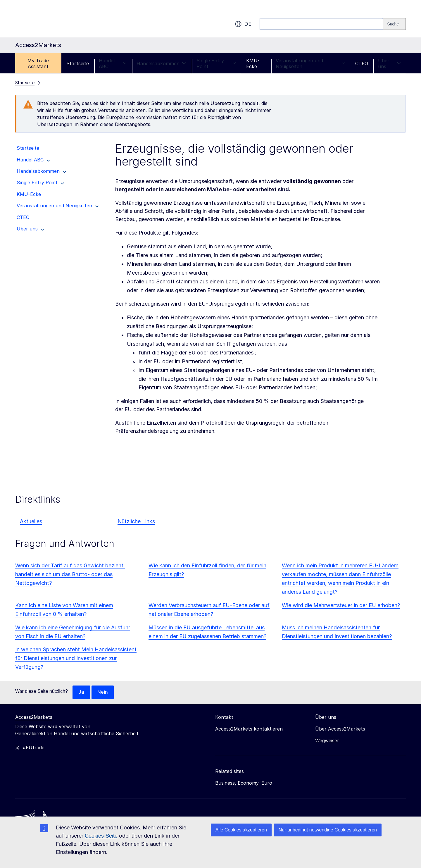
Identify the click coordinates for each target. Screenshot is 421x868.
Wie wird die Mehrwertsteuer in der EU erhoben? (341, 605)
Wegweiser (327, 741)
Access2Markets (34, 717)
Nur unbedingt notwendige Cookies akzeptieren (328, 830)
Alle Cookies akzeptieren (241, 830)
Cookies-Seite (101, 836)
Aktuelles (31, 521)
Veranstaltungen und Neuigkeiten (310, 63)
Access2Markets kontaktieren (249, 729)
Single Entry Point (216, 63)
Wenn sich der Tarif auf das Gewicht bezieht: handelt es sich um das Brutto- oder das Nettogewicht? (70, 574)
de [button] (243, 24)
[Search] (394, 24)
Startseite (78, 63)
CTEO (362, 63)
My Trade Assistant (38, 63)
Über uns (389, 63)
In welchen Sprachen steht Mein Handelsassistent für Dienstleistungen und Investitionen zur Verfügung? (76, 658)
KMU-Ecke (253, 63)
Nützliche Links (136, 521)
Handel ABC (113, 63)
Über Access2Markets (340, 729)
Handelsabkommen (162, 63)
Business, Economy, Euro (244, 783)
